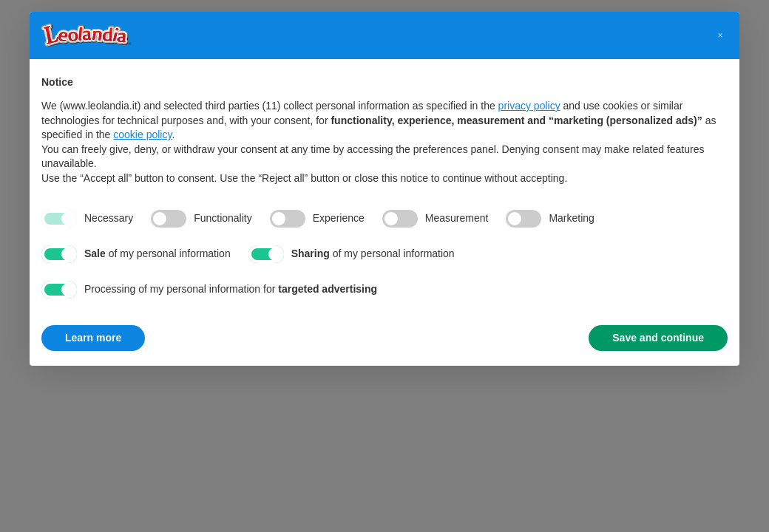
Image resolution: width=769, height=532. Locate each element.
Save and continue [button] (658, 338)
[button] (720, 35)
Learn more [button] (93, 338)
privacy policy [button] (529, 106)
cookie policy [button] (142, 134)
